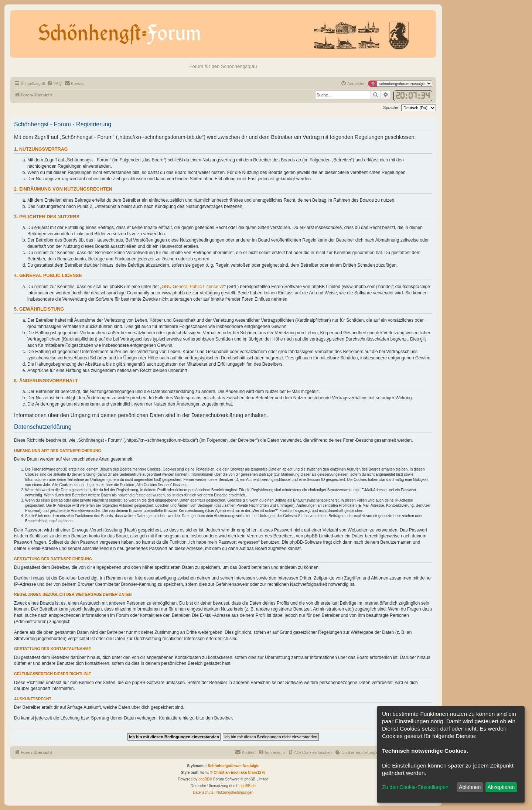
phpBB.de (248, 786)
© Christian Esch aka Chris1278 (238, 773)
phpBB (204, 779)
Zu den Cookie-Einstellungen (415, 787)
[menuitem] (54, 83)
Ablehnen (470, 787)
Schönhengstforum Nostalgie (233, 766)
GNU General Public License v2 (193, 287)
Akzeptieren (501, 787)
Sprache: (391, 107)
